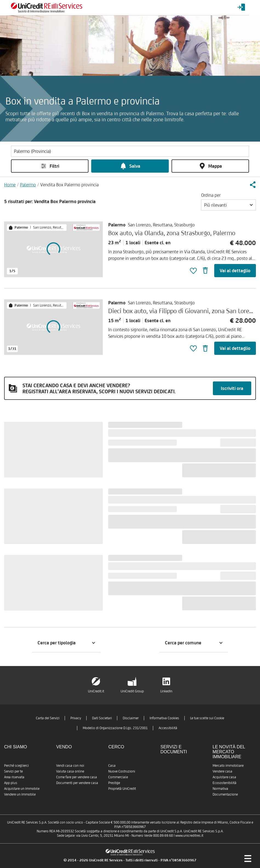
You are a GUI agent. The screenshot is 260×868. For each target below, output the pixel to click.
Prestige (114, 783)
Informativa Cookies (164, 718)
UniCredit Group (132, 691)
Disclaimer (131, 718)
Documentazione (225, 794)
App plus (11, 783)
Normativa (220, 789)
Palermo (28, 185)
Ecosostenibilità (225, 783)
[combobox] (228, 205)
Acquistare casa (224, 777)
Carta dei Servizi (48, 718)
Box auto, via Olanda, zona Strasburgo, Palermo (172, 233)
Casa (112, 766)
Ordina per (211, 195)
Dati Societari (102, 718)
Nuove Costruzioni (122, 771)
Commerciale (118, 777)
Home (10, 185)
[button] (253, 185)
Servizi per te (13, 771)
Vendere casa (222, 771)
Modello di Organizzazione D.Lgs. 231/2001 (115, 728)
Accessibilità (168, 728)
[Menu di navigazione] (248, 858)
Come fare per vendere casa (77, 777)
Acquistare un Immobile (22, 789)
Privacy (76, 718)
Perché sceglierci (16, 766)
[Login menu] (241, 8)
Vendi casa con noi (70, 766)
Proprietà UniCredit (122, 789)
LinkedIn (166, 691)
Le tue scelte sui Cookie (207, 718)
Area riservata (14, 777)
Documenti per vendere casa (77, 783)
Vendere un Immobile (20, 794)
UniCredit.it (96, 691)
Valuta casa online (70, 771)
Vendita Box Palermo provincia (69, 185)
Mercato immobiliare (228, 766)
